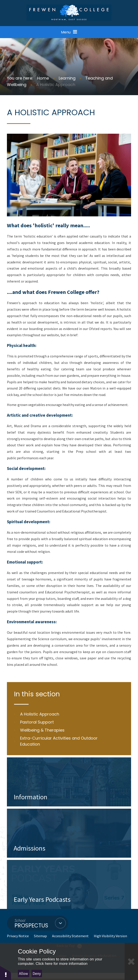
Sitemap (40, 936)
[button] (6, 973)
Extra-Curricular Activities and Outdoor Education (59, 741)
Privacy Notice (18, 936)
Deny (37, 974)
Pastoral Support (37, 722)
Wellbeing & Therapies (42, 730)
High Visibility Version (110, 936)
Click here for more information (61, 964)
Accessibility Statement (70, 936)
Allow (23, 974)
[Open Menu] (69, 32)
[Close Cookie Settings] (131, 961)
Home (43, 78)
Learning (67, 78)
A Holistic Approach (56, 85)
